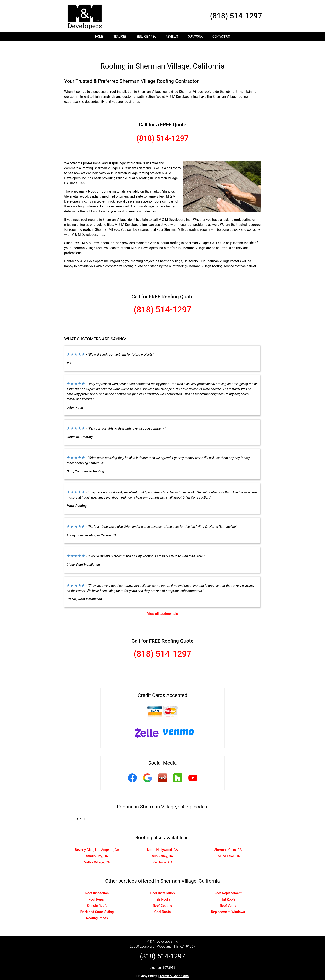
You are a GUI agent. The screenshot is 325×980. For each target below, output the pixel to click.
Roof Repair (97, 886)
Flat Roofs (228, 886)
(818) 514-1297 (236, 16)
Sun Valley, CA (162, 843)
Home (99, 37)
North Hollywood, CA (163, 837)
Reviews (172, 37)
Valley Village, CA (97, 849)
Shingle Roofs (97, 892)
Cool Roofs (163, 899)
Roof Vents (228, 892)
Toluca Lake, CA (228, 843)
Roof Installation (162, 880)
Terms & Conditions (174, 963)
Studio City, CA (97, 843)
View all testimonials (162, 600)
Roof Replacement (228, 880)
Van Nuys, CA (162, 849)
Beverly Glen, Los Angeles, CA (97, 837)
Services (122, 38)
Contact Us (221, 37)
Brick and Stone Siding (97, 899)
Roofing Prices (97, 905)
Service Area (146, 37)
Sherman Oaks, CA (228, 837)
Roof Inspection (97, 880)
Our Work (197, 38)
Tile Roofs (163, 886)
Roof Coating (162, 892)
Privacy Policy (147, 963)
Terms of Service (193, 978)
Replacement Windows (228, 899)
